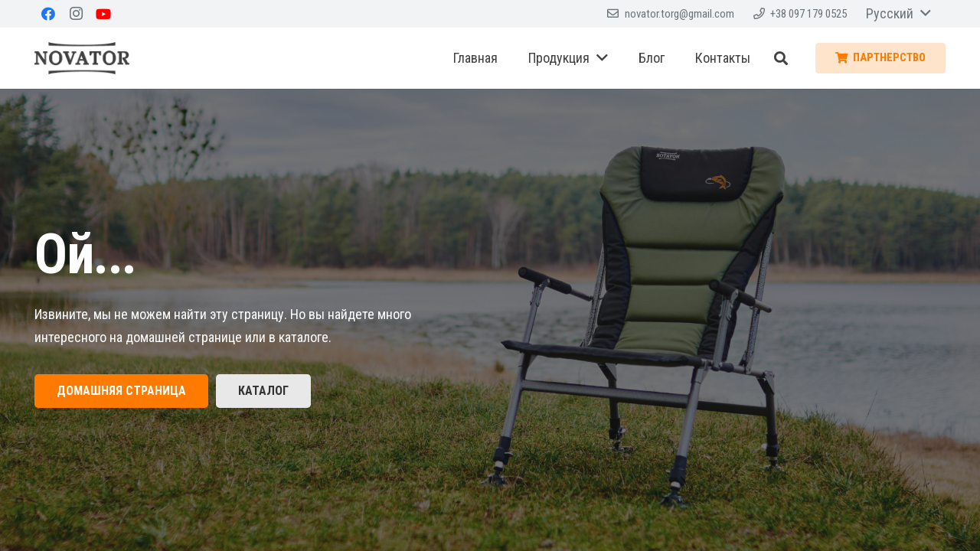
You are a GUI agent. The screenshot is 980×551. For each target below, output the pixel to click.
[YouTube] (103, 14)
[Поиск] (781, 58)
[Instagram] (76, 14)
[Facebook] (48, 14)
